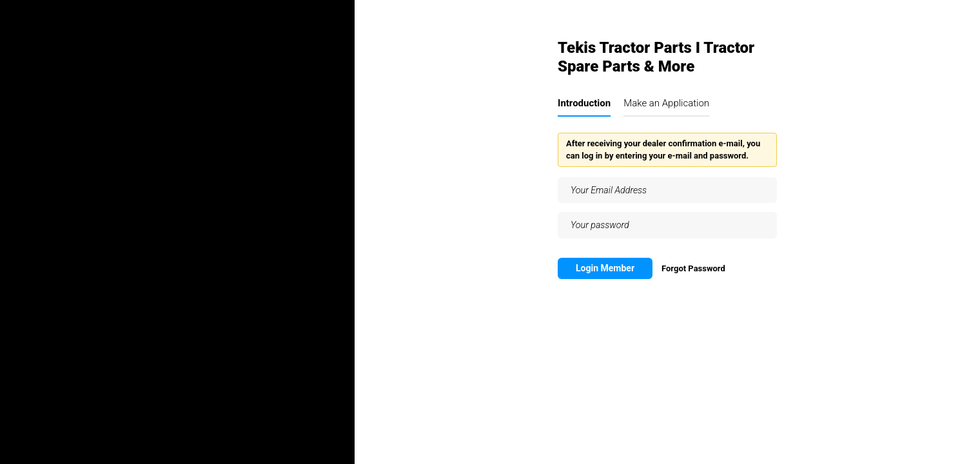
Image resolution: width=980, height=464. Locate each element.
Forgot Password (693, 268)
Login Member (605, 268)
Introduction (584, 103)
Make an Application (666, 103)
